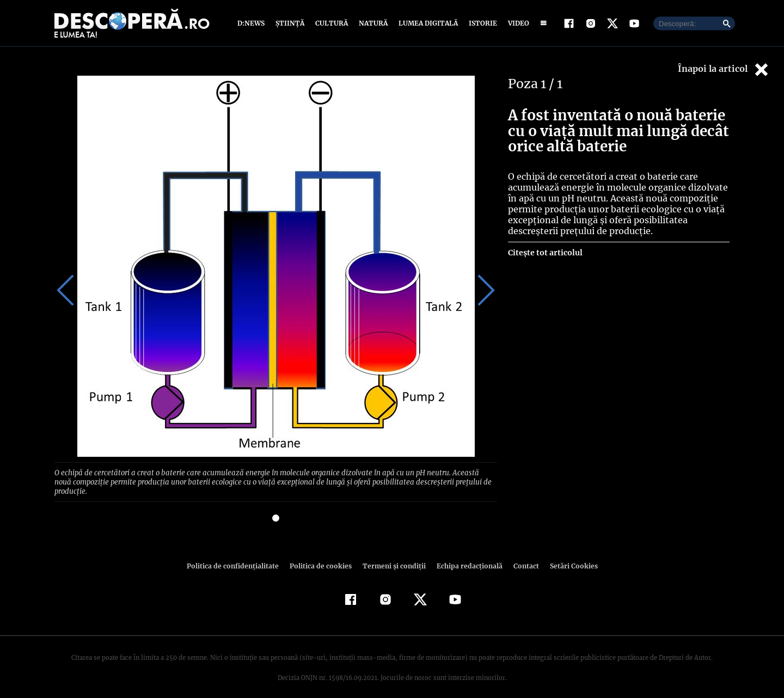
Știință (290, 23)
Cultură (331, 23)
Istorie (481, 23)
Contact (522, 556)
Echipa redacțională (466, 556)
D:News (253, 23)
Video (516, 23)
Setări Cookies (568, 556)
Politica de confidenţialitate (237, 556)
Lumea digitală (426, 23)
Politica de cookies (322, 556)
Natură (372, 23)
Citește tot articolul (545, 253)
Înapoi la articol (724, 69)
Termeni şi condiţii (393, 556)
